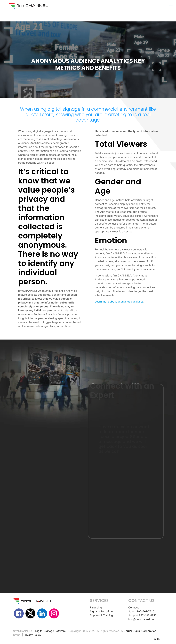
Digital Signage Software (50, 631)
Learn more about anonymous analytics (119, 302)
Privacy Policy (32, 635)
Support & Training (101, 615)
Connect (133, 607)
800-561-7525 (145, 611)
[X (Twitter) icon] (155, 639)
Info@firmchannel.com (142, 619)
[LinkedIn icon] (158, 639)
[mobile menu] (171, 6)
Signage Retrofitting (102, 611)
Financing (96, 607)
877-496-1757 (148, 615)
